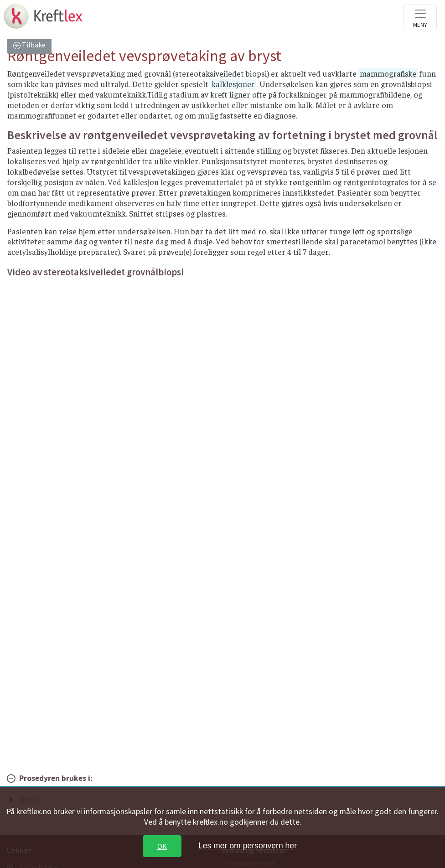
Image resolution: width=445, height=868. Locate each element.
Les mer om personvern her (248, 846)
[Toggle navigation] (420, 18)
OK (162, 846)
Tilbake (33, 45)
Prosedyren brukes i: (56, 778)
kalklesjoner (233, 84)
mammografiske (388, 73)
